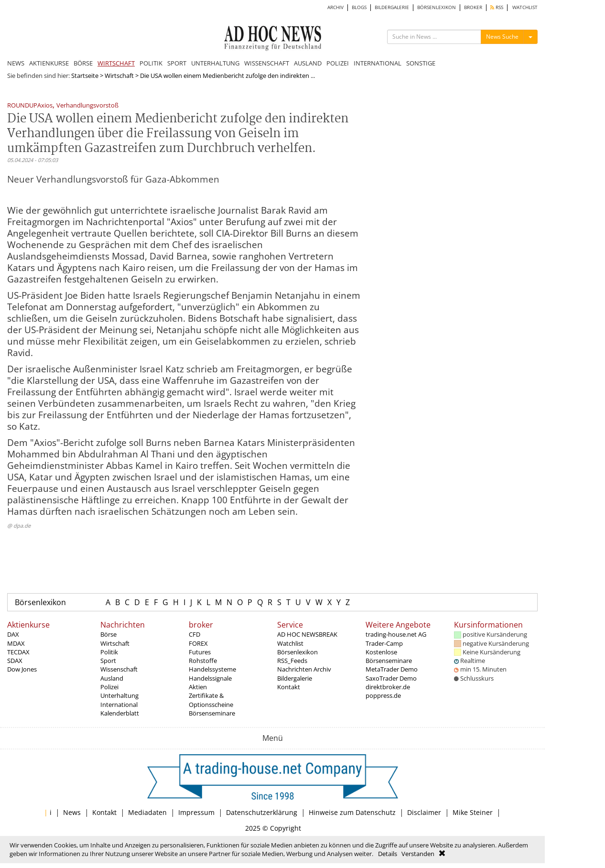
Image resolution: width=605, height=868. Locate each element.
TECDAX (18, 652)
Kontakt (289, 687)
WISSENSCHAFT (267, 63)
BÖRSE (83, 63)
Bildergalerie (295, 678)
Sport (108, 661)
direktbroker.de (388, 687)
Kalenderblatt (120, 713)
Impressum (196, 812)
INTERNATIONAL (378, 63)
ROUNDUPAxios (30, 106)
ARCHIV (335, 7)
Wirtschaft (119, 76)
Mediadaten (147, 812)
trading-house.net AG (396, 634)
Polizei (109, 687)
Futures (200, 652)
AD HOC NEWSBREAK (307, 634)
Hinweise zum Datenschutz (352, 812)
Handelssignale (210, 678)
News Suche (502, 37)
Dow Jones (22, 669)
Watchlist (290, 643)
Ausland (112, 678)
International (119, 705)
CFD (194, 634)
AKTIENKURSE (49, 63)
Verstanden (418, 854)
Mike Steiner (473, 812)
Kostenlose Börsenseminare (389, 656)
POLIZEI (338, 63)
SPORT (177, 63)
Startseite (85, 76)
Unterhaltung (119, 695)
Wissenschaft (119, 669)
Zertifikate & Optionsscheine (211, 700)
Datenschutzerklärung (262, 812)
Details (388, 854)
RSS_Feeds (292, 661)
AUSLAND (308, 63)
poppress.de (383, 695)
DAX (13, 634)
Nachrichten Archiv (304, 669)
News (72, 812)
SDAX (15, 661)
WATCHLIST (525, 7)
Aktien (198, 687)
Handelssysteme (212, 669)
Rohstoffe (203, 661)
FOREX (198, 643)
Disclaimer (424, 812)
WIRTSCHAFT (116, 63)
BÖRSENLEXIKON (437, 7)
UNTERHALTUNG (215, 63)
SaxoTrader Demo (391, 678)
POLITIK (151, 63)
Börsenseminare (212, 713)
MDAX (16, 643)
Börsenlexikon (40, 602)
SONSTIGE (421, 63)
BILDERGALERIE (392, 7)
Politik (109, 652)
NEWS (16, 63)
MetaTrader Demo (392, 669)
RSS (497, 7)
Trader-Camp (384, 643)
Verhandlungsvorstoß (87, 106)
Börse (108, 634)
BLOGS (359, 7)
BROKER (473, 7)
